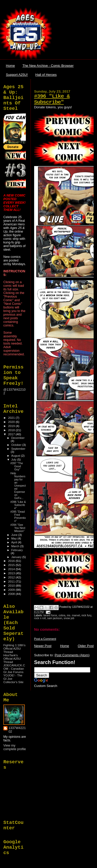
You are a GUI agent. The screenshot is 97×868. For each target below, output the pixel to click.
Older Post (86, 646)
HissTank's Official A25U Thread (12, 658)
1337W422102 (17, 730)
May (14, 538)
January (17, 557)
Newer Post (43, 646)
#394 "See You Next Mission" (18, 528)
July (14, 460)
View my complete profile (15, 747)
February (17, 550)
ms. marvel (73, 615)
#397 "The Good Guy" (17, 466)
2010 (12, 586)
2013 (12, 573)
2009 (12, 590)
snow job (69, 618)
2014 (12, 569)
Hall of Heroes (46, 75)
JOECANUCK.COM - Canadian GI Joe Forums (14, 669)
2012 (12, 577)
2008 (12, 594)
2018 (12, 430)
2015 (12, 565)
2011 (12, 581)
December (18, 438)
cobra (62, 615)
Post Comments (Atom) (72, 655)
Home (10, 66)
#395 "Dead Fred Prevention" (18, 516)
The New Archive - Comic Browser (48, 66)
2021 (12, 418)
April (15, 542)
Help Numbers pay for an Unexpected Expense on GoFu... (18, 486)
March (16, 546)
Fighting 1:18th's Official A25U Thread (14, 648)
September (18, 449)
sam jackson (55, 618)
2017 (12, 434)
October (17, 445)
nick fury (86, 615)
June (15, 535)
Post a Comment (45, 639)
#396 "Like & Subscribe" (52, 99)
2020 (12, 422)
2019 (12, 426)
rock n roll (40, 618)
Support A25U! (17, 75)
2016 (12, 561)
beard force (50, 615)
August (16, 456)
